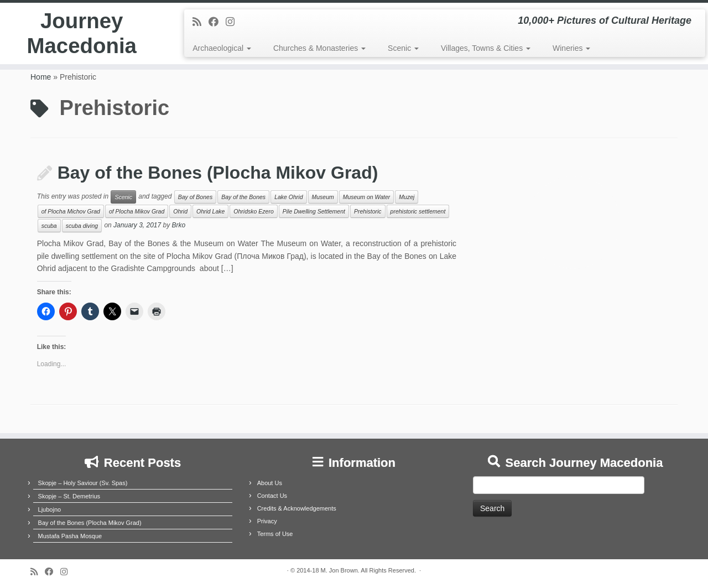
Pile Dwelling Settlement (314, 211)
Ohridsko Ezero (253, 211)
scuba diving (82, 226)
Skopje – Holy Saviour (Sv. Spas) (83, 483)
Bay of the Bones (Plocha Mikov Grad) (218, 173)
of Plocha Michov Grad (71, 211)
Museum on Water (367, 197)
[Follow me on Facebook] (217, 22)
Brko (179, 226)
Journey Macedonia (82, 35)
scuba (49, 226)
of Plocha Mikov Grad (137, 211)
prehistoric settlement (418, 211)
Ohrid (180, 211)
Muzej (407, 197)
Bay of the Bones (243, 197)
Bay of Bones (195, 197)
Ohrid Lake (210, 211)
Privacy (267, 521)
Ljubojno (50, 509)
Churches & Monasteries (319, 48)
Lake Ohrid (288, 197)
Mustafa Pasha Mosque (70, 536)
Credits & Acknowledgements (297, 508)
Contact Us (272, 496)
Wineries (571, 48)
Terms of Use (275, 534)
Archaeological (222, 48)
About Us (270, 483)
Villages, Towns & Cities (486, 48)
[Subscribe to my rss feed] (201, 22)
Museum (323, 197)
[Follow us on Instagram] (234, 22)
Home (41, 77)
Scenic (403, 48)
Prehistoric (368, 211)
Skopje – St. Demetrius (69, 496)
